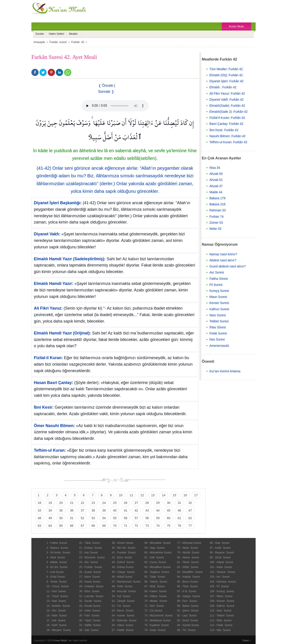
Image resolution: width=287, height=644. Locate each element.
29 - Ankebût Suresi (91, 586)
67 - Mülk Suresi (154, 586)
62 (190, 518)
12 (142, 495)
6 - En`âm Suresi (57, 567)
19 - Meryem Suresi (59, 630)
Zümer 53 (216, 223)
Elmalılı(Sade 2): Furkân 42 (228, 112)
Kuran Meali (60, 640)
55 (115, 518)
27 (136, 503)
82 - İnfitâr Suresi (188, 567)
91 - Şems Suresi (188, 611)
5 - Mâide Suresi (57, 562)
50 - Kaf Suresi (121, 596)
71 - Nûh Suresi (154, 606)
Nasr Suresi (218, 315)
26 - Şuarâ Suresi (90, 572)
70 (115, 526)
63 (39, 526)
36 (72, 510)
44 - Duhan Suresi (123, 567)
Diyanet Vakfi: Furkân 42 (226, 100)
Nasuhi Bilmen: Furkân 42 (227, 136)
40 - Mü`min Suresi (123, 548)
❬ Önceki (106, 86)
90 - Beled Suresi (188, 606)
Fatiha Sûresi (219, 279)
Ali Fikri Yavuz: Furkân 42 (227, 93)
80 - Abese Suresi (188, 557)
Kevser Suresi (219, 303)
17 (196, 495)
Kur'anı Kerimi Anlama (225, 371)
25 (115, 503)
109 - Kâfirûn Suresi (222, 606)
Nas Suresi (217, 339)
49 (50, 518)
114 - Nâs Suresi (220, 630)
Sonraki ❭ (106, 92)
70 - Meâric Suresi (156, 601)
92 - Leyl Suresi (187, 616)
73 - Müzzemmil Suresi (158, 616)
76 (179, 526)
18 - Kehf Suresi (56, 625)
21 (72, 503)
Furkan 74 (216, 217)
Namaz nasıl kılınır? (223, 254)
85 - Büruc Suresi (188, 582)
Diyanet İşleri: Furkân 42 (226, 81)
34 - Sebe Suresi (90, 611)
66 (72, 526)
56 (126, 518)
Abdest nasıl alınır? (223, 260)
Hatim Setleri (57, 34)
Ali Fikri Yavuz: (48, 308)
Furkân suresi (58, 42)
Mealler (73, 34)
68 (93, 526)
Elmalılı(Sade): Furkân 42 (227, 106)
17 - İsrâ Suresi (56, 620)
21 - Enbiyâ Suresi (90, 548)
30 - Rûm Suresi (89, 591)
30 (169, 503)
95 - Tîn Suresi (186, 630)
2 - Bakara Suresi (57, 548)
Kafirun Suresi (219, 309)
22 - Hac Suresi (88, 553)
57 (136, 518)
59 (158, 518)
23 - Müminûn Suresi (92, 557)
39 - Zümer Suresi (122, 543)
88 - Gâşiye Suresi (189, 596)
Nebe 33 (215, 229)
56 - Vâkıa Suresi (122, 625)
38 (93, 510)
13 (153, 495)
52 (83, 518)
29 (158, 503)
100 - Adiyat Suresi (221, 562)
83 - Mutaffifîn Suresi (190, 572)
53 (93, 518)
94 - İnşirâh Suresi (188, 625)
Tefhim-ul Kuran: (50, 450)
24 (104, 503)
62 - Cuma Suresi (155, 562)
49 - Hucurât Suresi (124, 591)
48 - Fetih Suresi (122, 586)
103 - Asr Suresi (220, 577)
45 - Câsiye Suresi (123, 572)
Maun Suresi (218, 297)
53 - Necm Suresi (122, 611)
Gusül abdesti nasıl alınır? (228, 266)
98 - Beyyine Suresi (222, 553)
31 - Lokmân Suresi (91, 596)
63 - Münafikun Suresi (158, 567)
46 (179, 510)
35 (61, 510)
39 (104, 510)
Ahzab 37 (216, 186)
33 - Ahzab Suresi (90, 606)
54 (104, 518)
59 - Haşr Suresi (154, 548)
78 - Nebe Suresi (188, 548)
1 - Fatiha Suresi (57, 543)
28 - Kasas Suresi (90, 582)
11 (131, 495)
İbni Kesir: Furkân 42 (224, 130)
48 (39, 518)
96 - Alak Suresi (219, 543)
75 (169, 526)
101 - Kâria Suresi (221, 567)
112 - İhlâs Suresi (221, 620)
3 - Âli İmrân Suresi (58, 553)
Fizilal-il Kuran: (48, 358)
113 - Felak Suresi (221, 625)
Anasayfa (39, 42)
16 (185, 495)
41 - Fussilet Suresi (124, 553)
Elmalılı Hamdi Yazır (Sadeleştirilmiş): (70, 259)
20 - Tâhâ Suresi (89, 543)
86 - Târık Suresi (187, 586)
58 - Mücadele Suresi (158, 543)
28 (147, 503)
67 (83, 526)
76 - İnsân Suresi (155, 630)
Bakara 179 (217, 198)
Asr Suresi (217, 272)
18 (39, 503)
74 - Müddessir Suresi (158, 620)
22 (83, 503)
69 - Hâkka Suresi (155, 596)
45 (169, 510)
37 (83, 510)
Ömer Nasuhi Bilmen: (54, 426)
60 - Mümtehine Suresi (158, 553)
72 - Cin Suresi (153, 611)
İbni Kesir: (44, 407)
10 (121, 495)
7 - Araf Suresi (55, 572)
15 (174, 495)
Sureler (40, 34)
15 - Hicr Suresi (56, 611)
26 (126, 503)
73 (147, 526)
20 (61, 503)
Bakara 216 (217, 204)
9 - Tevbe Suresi (57, 582)
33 (39, 510)
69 (104, 526)
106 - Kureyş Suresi (222, 591)
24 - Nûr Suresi (89, 562)
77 (190, 526)
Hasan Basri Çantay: (53, 383)
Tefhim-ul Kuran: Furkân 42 (228, 142)
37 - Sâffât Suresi (90, 625)
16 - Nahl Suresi (56, 616)
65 (61, 526)
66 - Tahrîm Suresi (156, 582)
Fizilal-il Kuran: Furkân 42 (227, 118)
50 (61, 518)
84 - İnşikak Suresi (189, 577)
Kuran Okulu (236, 26)
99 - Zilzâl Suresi (220, 557)
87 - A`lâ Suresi (187, 591)
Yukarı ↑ (247, 640)
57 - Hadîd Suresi (123, 630)
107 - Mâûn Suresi (221, 596)
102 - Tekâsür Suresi (222, 572)
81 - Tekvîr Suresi (188, 562)
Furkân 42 (78, 42)
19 (50, 503)
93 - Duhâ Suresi (188, 620)
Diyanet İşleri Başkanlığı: (58, 203)
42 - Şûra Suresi (122, 557)
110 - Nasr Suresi (221, 611)
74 (158, 526)
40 (115, 510)
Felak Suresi (218, 333)
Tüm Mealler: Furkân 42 (226, 69)
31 (179, 503)
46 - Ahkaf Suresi (122, 577)
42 (136, 510)
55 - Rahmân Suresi (124, 620)
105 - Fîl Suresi (219, 586)
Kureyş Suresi (219, 291)
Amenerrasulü (219, 346)
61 (179, 518)
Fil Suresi (216, 285)
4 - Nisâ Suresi (56, 557)
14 (164, 495)
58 (147, 518)
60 (169, 518)
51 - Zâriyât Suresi (123, 601)
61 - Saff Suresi (154, 557)
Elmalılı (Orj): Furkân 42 (226, 75)
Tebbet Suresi (219, 321)
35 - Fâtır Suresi (89, 616)
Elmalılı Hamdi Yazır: (54, 284)
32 (190, 503)
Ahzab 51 (216, 180)
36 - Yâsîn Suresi (90, 620)
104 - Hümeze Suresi (223, 582)
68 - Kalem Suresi (155, 591)
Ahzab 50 (216, 174)
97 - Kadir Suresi (220, 548)
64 (50, 526)
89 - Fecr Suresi (187, 601)
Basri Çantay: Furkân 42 (226, 124)
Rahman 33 (217, 210)
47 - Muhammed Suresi (126, 582)
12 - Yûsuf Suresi (57, 596)
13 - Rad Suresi (56, 601)
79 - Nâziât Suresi (188, 553)
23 (93, 503)
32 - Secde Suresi (90, 601)
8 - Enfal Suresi (56, 577)
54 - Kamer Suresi (123, 616)
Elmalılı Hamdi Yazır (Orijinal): (62, 333)
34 (50, 510)
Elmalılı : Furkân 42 (223, 87)
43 (147, 510)
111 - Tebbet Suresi (222, 616)
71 (126, 526)
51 (72, 518)
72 (136, 526)
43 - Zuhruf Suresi (123, 562)
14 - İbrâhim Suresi (58, 606)
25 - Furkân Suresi (91, 567)
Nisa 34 (215, 168)
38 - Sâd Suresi (89, 630)
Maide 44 (216, 192)
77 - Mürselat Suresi (189, 543)
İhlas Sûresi (218, 327)
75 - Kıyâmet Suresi (157, 625)
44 (158, 510)
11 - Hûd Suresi (56, 591)
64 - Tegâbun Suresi (157, 572)
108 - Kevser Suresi (222, 601)
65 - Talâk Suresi (155, 577)
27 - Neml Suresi (90, 577)
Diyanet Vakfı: (47, 234)
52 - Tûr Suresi (121, 606)
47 (190, 510)
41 (126, 510)
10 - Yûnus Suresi (58, 586)
